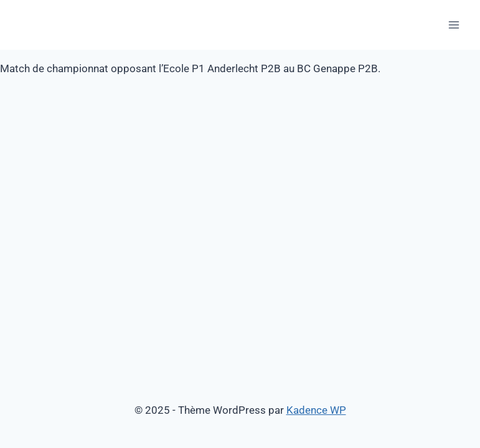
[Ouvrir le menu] (454, 25)
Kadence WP (316, 410)
